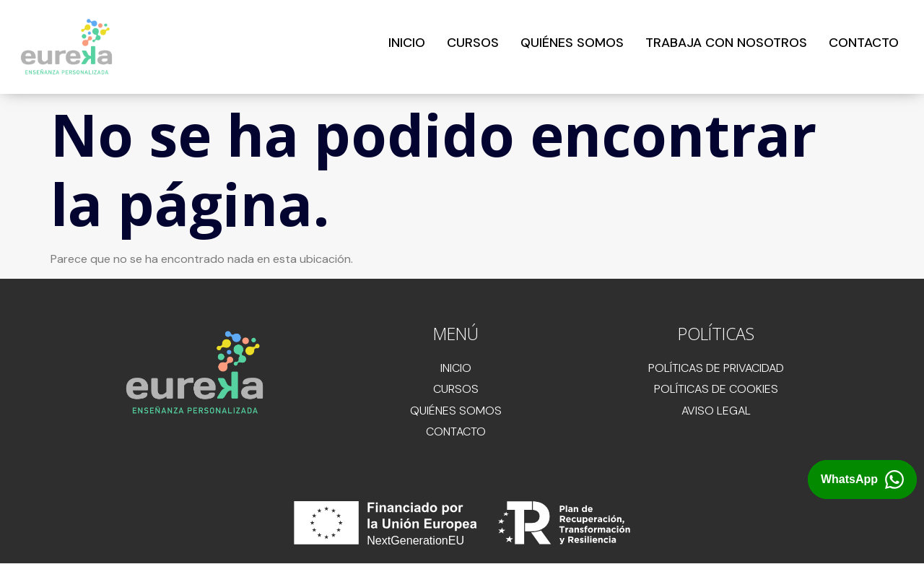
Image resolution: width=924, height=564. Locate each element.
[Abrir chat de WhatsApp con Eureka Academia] (862, 480)
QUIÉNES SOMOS (572, 43)
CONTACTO (864, 43)
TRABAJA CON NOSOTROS (726, 43)
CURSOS (473, 43)
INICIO (407, 43)
